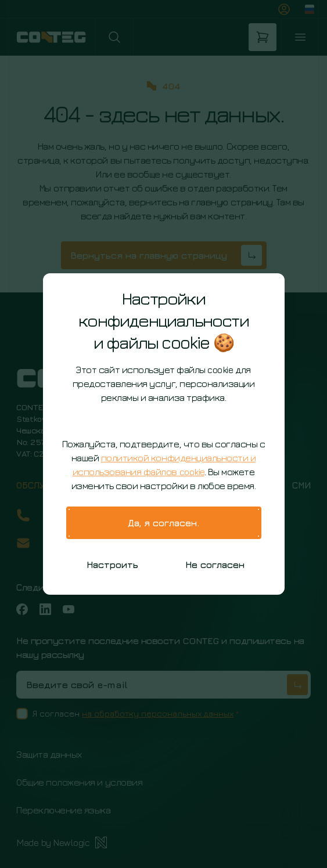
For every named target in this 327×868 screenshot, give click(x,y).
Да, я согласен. (163, 523)
